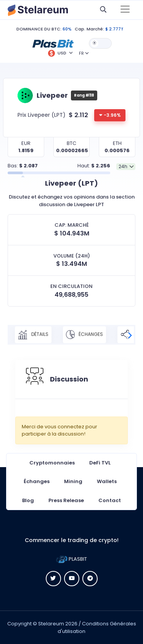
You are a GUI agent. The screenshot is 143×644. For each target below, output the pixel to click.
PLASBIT (71, 559)
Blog (28, 500)
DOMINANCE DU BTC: (39, 29)
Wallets (107, 481)
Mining (73, 481)
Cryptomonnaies (52, 463)
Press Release (66, 500)
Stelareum (51, 624)
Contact (110, 500)
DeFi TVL (100, 463)
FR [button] (81, 53)
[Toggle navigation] (125, 10)
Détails (33, 335)
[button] (53, 43)
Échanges (84, 335)
